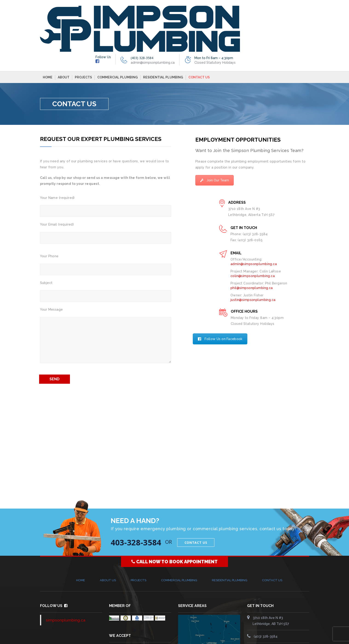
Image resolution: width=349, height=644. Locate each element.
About (64, 32)
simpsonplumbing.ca (66, 575)
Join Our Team (215, 135)
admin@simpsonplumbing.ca (277, 604)
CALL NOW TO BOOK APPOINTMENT (174, 516)
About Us (108, 535)
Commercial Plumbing (118, 32)
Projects (83, 32)
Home (48, 32)
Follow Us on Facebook (225, 293)
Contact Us (199, 32)
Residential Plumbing (163, 32)
